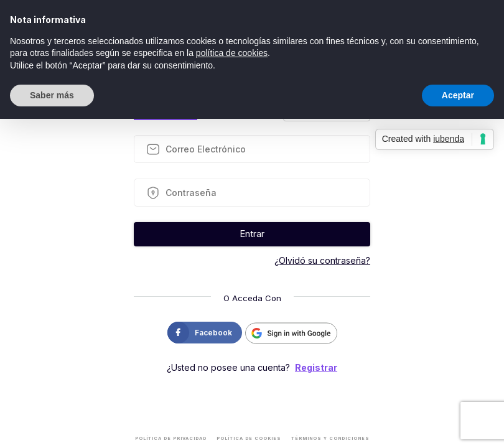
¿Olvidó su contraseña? (322, 260)
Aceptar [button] (458, 95)
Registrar (316, 367)
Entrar (252, 234)
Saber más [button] (52, 95)
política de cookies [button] (232, 53)
